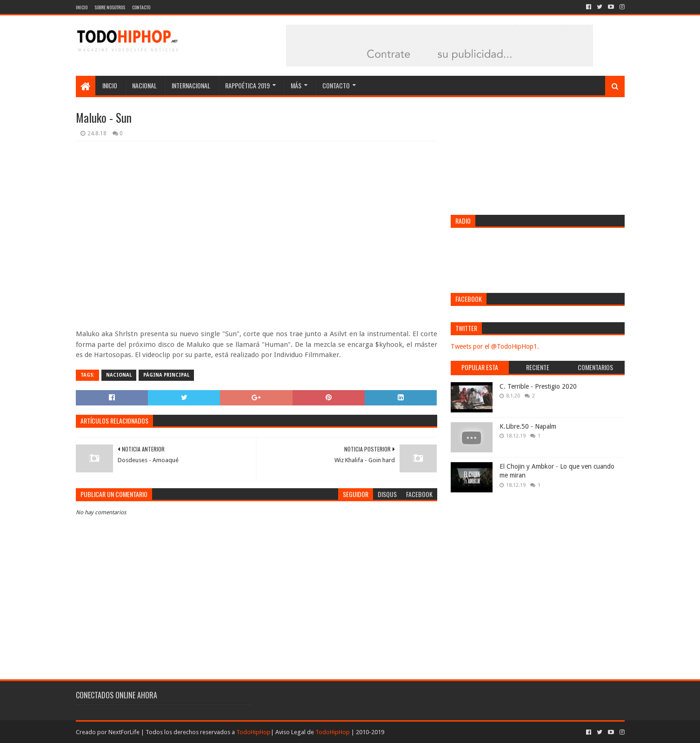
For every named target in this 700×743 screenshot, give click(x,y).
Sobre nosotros (110, 7)
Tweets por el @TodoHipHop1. (495, 346)
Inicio (82, 7)
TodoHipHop (253, 732)
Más (296, 85)
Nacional (144, 85)
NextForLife (124, 732)
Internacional (191, 85)
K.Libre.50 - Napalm (528, 426)
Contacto (141, 7)
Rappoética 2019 (247, 85)
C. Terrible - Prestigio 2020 (538, 386)
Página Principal (166, 375)
